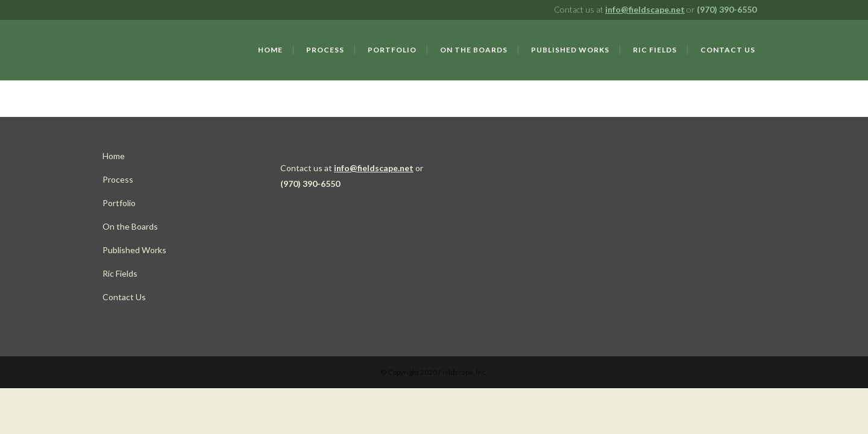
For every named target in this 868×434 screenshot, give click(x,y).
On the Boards (130, 226)
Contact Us (124, 297)
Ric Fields (120, 273)
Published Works (134, 250)
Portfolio (119, 203)
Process (118, 179)
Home (114, 156)
